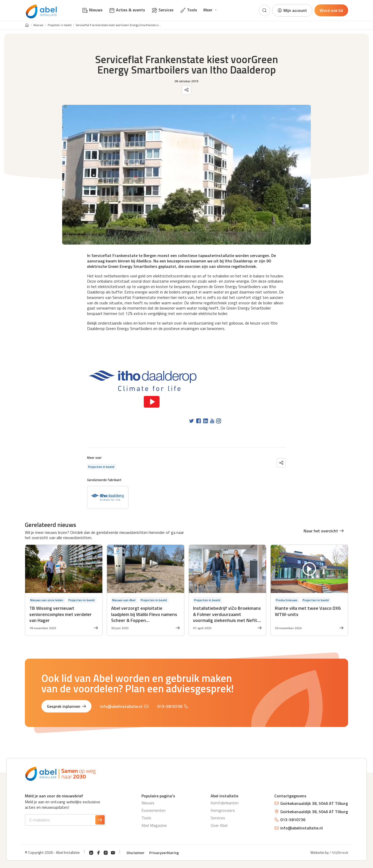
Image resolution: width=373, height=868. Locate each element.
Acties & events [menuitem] (127, 10)
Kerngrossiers (223, 810)
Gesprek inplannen (67, 708)
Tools (146, 818)
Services (218, 818)
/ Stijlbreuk (339, 852)
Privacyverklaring (164, 853)
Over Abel (219, 825)
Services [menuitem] (162, 10)
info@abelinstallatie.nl (124, 708)
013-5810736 (173, 708)
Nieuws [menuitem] (92, 10)
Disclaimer (136, 853)
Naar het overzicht (324, 531)
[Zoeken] (264, 10)
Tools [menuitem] (188, 10)
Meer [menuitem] (208, 10)
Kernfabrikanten (225, 803)
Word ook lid (331, 10)
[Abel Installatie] (41, 11)
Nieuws (38, 25)
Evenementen (153, 810)
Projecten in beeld (60, 25)
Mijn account (292, 10)
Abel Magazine (154, 825)
